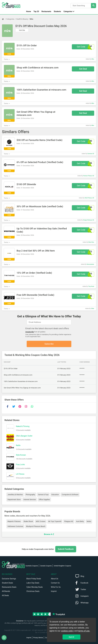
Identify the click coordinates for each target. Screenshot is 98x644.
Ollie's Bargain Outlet (24, 436)
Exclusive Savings (9, 579)
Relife (18, 445)
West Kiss (91, 242)
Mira (32, 19)
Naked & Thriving (23, 426)
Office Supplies (44, 499)
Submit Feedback (66, 549)
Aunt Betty (80, 521)
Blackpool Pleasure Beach (36, 526)
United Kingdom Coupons (62, 566)
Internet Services (30, 499)
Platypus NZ (69, 521)
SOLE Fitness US (89, 198)
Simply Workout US (89, 220)
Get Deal (83, 69)
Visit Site (22, 30)
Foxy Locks (20, 464)
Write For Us (56, 587)
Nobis (89, 521)
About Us (55, 579)
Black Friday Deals (34, 579)
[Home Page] (4, 19)
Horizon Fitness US (89, 176)
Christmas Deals (33, 591)
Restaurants (46, 11)
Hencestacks (90, 264)
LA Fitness (20, 474)
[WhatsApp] (5, 638)
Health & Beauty (22, 19)
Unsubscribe (30, 332)
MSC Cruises (41, 521)
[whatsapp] (32, 406)
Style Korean (21, 455)
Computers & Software (70, 495)
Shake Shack (28, 521)
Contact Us (55, 583)
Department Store (14, 499)
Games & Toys (43, 495)
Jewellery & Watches (15, 495)
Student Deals (7, 583)
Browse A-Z (49, 534)
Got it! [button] (71, 637)
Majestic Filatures (14, 521)
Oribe (93, 309)
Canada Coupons (46, 566)
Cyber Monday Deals (35, 587)
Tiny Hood (91, 286)
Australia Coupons (32, 566)
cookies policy (67, 631)
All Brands (6, 591)
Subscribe (49, 344)
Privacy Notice (38, 638)
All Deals (5, 595)
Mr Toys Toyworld (55, 521)
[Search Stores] (94, 6)
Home (29, 11)
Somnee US (91, 154)
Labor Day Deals (33, 583)
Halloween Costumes (15, 526)
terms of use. (84, 631)
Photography (30, 495)
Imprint (54, 591)
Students (57, 11)
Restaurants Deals (9, 587)
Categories (68, 11)
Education (55, 495)
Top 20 (36, 11)
